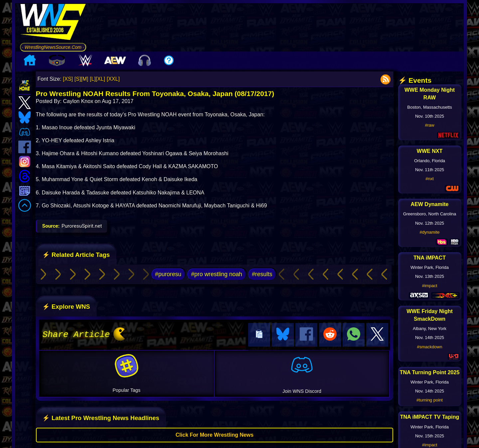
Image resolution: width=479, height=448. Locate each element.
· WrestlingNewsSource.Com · (53, 47)
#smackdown (430, 347)
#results (262, 274)
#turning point (430, 400)
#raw (429, 125)
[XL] (100, 79)
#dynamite (430, 232)
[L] (93, 79)
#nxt (430, 179)
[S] (78, 79)
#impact (430, 286)
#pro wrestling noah (217, 274)
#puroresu (168, 274)
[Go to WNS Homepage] (53, 23)
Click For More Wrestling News (215, 434)
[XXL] (113, 79)
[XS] (68, 79)
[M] (84, 79)
